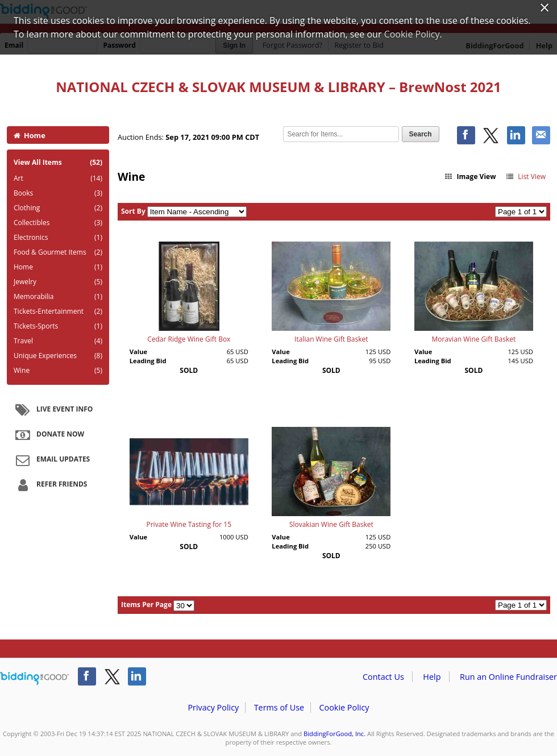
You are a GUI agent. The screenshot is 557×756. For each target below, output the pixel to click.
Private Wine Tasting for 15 (189, 524)
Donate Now (48, 435)
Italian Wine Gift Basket (331, 339)
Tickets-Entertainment (58, 311)
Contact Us (383, 677)
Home (30, 135)
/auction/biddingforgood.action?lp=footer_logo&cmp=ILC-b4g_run (34, 679)
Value (138, 352)
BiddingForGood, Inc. (334, 734)
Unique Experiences (58, 356)
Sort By (133, 211)
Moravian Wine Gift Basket (474, 339)
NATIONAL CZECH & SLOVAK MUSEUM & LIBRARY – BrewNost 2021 (278, 87)
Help (432, 677)
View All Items (58, 162)
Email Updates (51, 460)
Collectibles (58, 223)
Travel (58, 341)
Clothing (58, 208)
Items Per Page (146, 605)
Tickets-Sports (58, 326)
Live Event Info (53, 410)
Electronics (58, 238)
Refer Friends (50, 485)
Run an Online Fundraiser (508, 677)
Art (58, 178)
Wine (58, 371)
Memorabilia (58, 297)
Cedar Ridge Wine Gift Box (189, 339)
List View (525, 176)
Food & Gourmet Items (58, 252)
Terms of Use (279, 707)
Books (58, 193)
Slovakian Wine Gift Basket (331, 524)
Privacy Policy (213, 707)
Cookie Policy (344, 707)
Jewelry (58, 282)
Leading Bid (148, 361)
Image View (470, 176)
